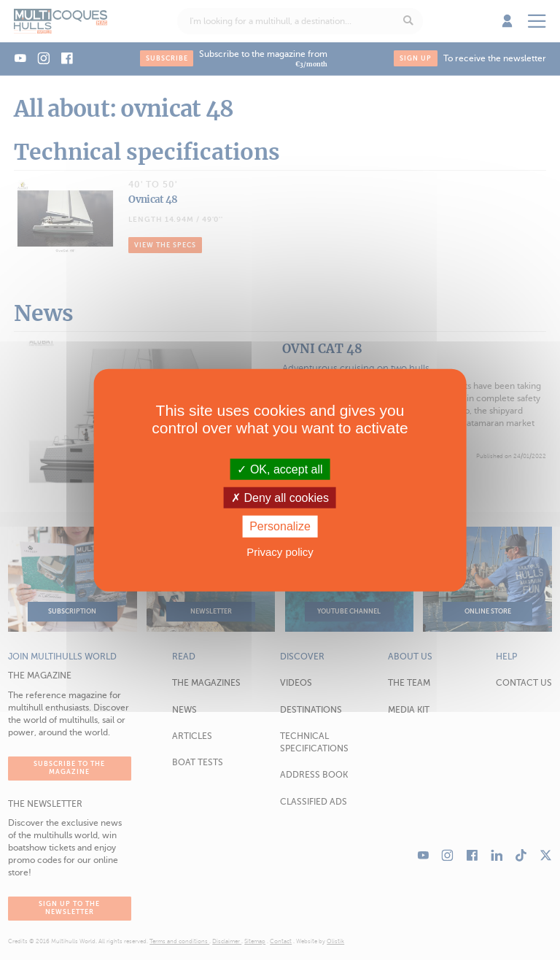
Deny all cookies (280, 498)
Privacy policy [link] (280, 551)
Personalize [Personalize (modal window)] (280, 526)
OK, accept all (280, 469)
